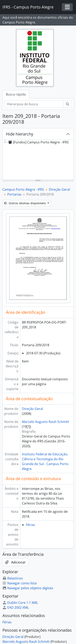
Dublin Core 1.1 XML (20, 603)
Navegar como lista (20, 583)
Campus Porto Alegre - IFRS (23, 189)
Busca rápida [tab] (16, 94)
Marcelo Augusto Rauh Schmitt (45, 422)
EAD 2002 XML (16, 607)
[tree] (38, 160)
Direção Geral (59, 189)
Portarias (14, 194)
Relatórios (13, 578)
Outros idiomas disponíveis (25, 203)
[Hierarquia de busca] (34, 104)
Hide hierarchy (20, 134)
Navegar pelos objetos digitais (28, 588)
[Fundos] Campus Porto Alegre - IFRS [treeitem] (38, 142)
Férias (31, 525)
